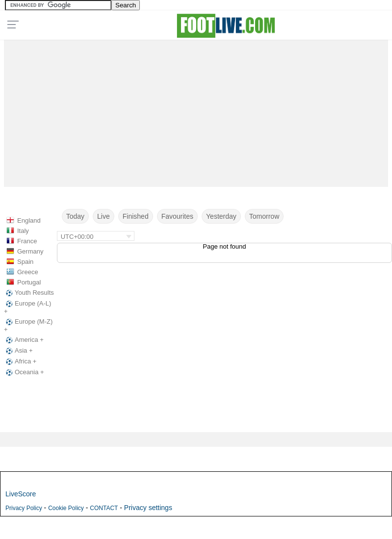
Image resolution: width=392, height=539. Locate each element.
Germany (30, 251)
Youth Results (29, 293)
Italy (23, 231)
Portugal (29, 282)
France (27, 241)
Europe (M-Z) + (28, 325)
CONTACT (104, 508)
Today (75, 216)
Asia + (18, 351)
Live (104, 216)
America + (24, 340)
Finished (136, 216)
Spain (25, 262)
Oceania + (24, 372)
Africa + (20, 361)
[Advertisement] (196, 111)
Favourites (177, 216)
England (29, 220)
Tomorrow (264, 216)
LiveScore (21, 494)
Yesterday (221, 216)
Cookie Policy (66, 508)
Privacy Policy (24, 508)
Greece (28, 272)
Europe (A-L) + (27, 307)
